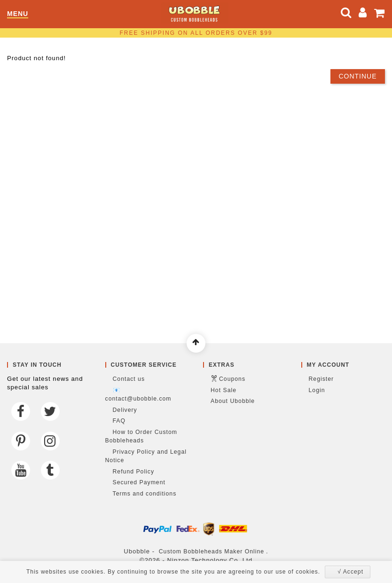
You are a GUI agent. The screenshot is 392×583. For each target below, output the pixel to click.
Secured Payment (139, 482)
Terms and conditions (145, 494)
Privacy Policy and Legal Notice (146, 456)
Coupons (232, 379)
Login (317, 390)
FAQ (119, 421)
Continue (357, 76)
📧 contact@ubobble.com (138, 395)
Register (321, 379)
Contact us (129, 379)
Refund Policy (134, 472)
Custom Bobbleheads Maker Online (212, 551)
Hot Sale (223, 390)
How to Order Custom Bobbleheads (141, 437)
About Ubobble (233, 401)
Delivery (125, 410)
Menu (18, 14)
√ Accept (350, 572)
